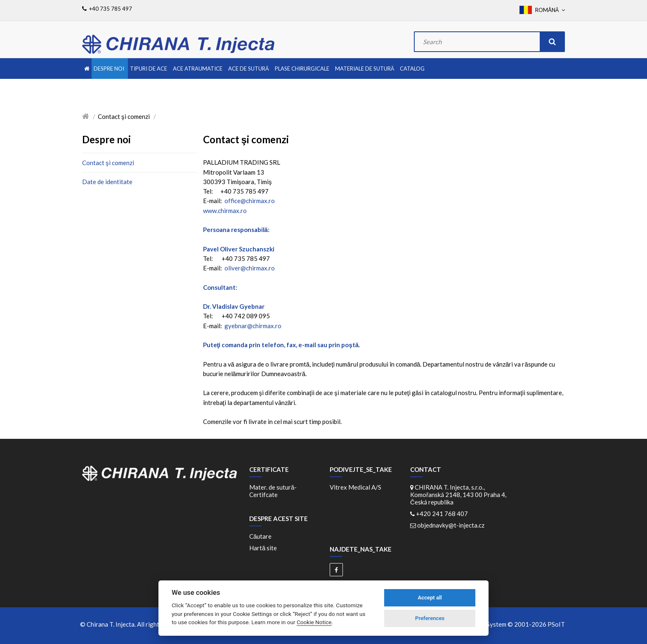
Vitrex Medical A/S (355, 487)
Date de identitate (107, 182)
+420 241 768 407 (442, 514)
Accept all (430, 598)
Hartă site (263, 548)
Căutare (260, 536)
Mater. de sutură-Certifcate (273, 491)
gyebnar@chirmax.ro (253, 326)
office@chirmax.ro (250, 201)
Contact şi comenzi (108, 163)
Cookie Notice (314, 622)
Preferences (430, 618)
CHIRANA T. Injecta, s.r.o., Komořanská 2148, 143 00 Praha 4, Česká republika (458, 495)
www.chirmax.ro (225, 211)
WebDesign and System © (503, 624)
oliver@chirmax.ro (250, 268)
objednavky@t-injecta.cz (451, 525)
